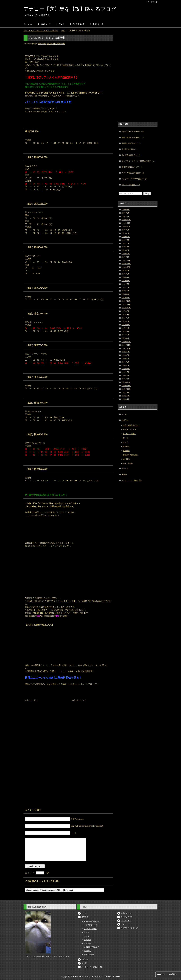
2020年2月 (126, 213)
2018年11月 (126, 264)
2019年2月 (126, 254)
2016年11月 (126, 345)
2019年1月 (126, 257)
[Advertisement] (45, 720)
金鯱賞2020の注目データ (131, 143)
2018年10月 (126, 267)
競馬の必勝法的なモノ (131, 425)
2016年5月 (126, 365)
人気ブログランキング (129, 928)
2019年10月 (126, 227)
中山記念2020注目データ (131, 155)
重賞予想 (126, 451)
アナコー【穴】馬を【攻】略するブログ (70, 9)
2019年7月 (126, 237)
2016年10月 (126, 348)
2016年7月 (126, 359)
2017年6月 (126, 321)
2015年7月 (126, 399)
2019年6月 (126, 240)
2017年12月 (126, 301)
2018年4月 (126, 287)
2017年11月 (126, 304)
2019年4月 (126, 247)
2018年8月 (126, 274)
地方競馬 (126, 459)
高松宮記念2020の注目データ (133, 131)
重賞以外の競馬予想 (56, 44)
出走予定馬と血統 (130, 430)
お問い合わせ (98, 24)
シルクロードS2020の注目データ (134, 179)
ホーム (29, 24)
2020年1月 (126, 216)
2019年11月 (126, 223)
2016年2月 (126, 376)
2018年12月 (126, 260)
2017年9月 (126, 311)
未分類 (124, 474)
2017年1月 (126, 338)
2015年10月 (126, 389)
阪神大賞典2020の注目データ (133, 137)
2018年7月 (126, 277)
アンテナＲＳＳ (79, 24)
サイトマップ (152, 2)
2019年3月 (126, 250)
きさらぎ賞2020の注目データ (133, 173)
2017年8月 (126, 315)
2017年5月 (126, 325)
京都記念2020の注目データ (132, 167)
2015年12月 (126, 382)
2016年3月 (126, 372)
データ (125, 438)
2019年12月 (126, 220)
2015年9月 (126, 392)
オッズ (125, 442)
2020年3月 (126, 210)
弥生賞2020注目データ (130, 149)
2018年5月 (126, 284)
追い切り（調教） (130, 434)
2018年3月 (126, 291)
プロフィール (46, 24)
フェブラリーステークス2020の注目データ (138, 161)
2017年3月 (126, 332)
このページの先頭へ (169, 974)
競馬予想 (42, 44)
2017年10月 (126, 308)
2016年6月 (126, 362)
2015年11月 (126, 386)
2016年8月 (126, 355)
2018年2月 (126, 294)
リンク (62, 24)
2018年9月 (126, 271)
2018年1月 (126, 298)
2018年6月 (126, 281)
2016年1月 (126, 379)
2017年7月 (126, 318)
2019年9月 (126, 230)
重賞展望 (126, 446)
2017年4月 (126, 328)
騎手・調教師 (128, 463)
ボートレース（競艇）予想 (132, 480)
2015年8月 (126, 396)
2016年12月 (126, 342)
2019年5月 (126, 243)
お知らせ (125, 468)
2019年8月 (126, 233)
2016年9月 (126, 352)
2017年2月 (126, 335)
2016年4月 (126, 369)
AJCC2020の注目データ (131, 185)
